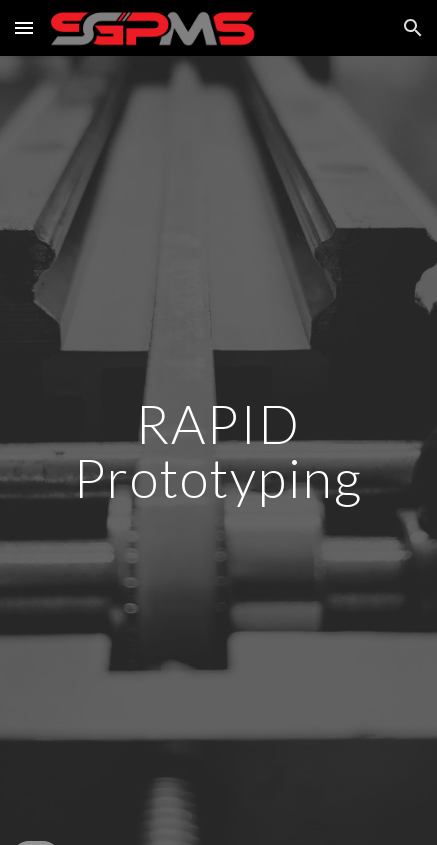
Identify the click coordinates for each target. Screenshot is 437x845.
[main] (218, 450)
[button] (24, 27)
